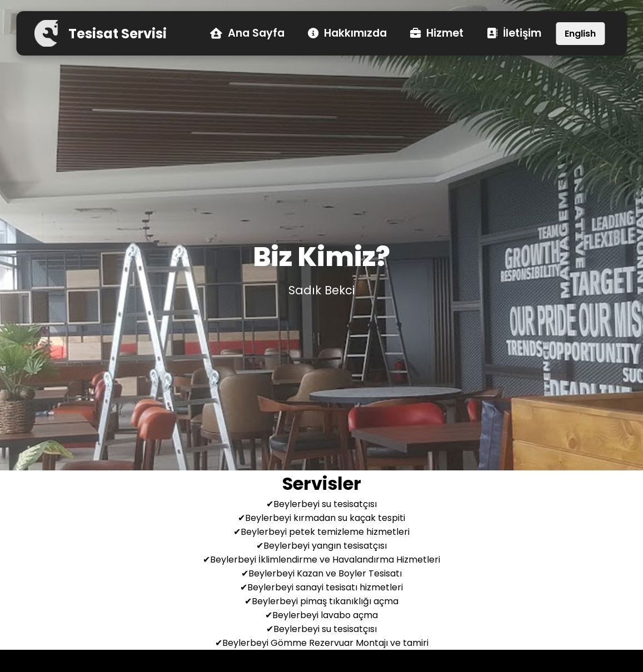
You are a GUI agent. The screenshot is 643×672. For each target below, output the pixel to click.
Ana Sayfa (247, 34)
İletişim (514, 34)
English (580, 34)
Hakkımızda (347, 34)
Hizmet (437, 34)
